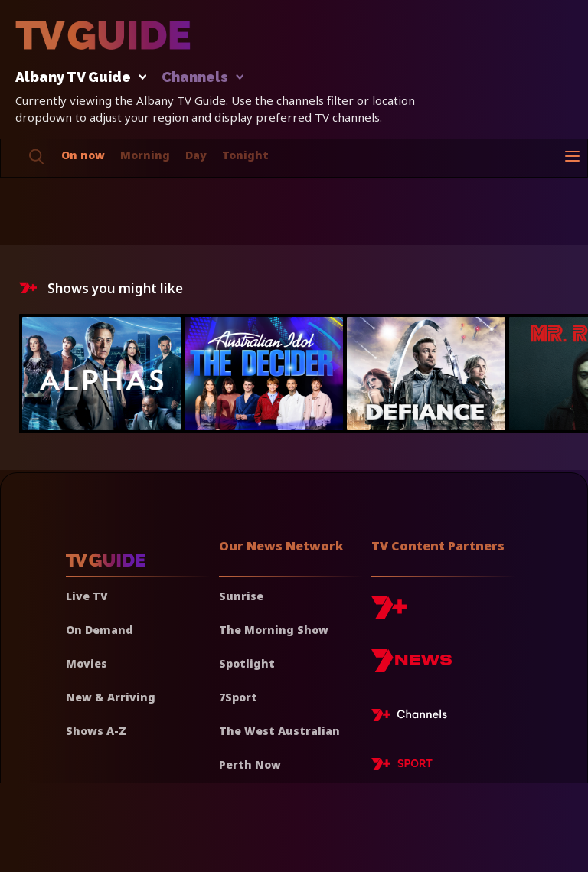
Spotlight (247, 663)
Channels (202, 78)
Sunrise (241, 596)
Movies (87, 663)
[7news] (412, 666)
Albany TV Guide (77, 78)
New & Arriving (111, 697)
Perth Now (250, 764)
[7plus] (389, 614)
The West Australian (279, 731)
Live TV (87, 596)
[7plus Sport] (402, 766)
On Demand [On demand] (100, 630)
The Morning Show (274, 630)
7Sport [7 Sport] (238, 697)
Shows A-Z (96, 731)
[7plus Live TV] (413, 717)
